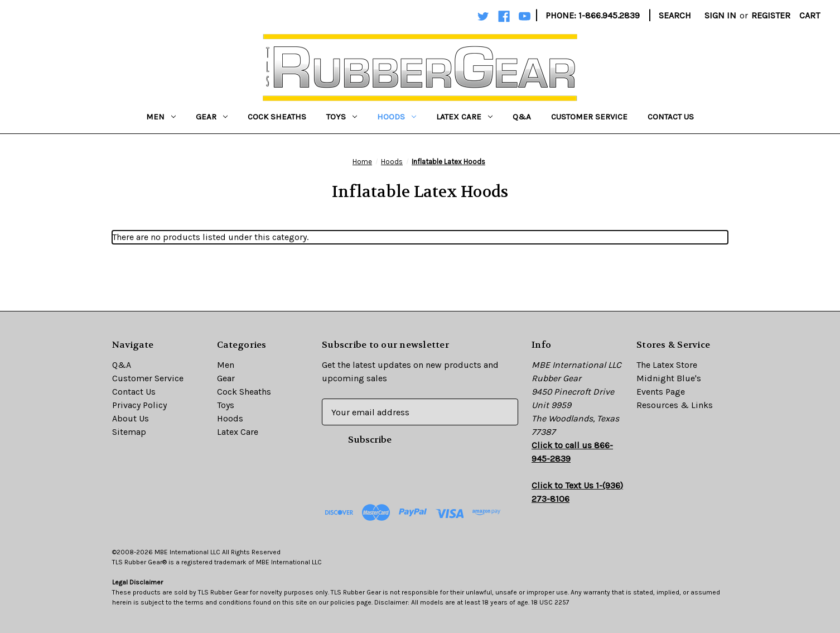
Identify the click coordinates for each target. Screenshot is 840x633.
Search (675, 15)
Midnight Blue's (669, 378)
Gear (212, 117)
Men (161, 117)
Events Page (661, 392)
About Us (131, 418)
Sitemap (129, 432)
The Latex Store (667, 365)
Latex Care (464, 117)
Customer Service (589, 117)
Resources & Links (675, 405)
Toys (342, 117)
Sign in (720, 15)
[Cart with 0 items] (810, 16)
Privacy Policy (139, 405)
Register (771, 15)
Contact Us (671, 117)
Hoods (397, 117)
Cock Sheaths (277, 117)
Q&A (522, 117)
